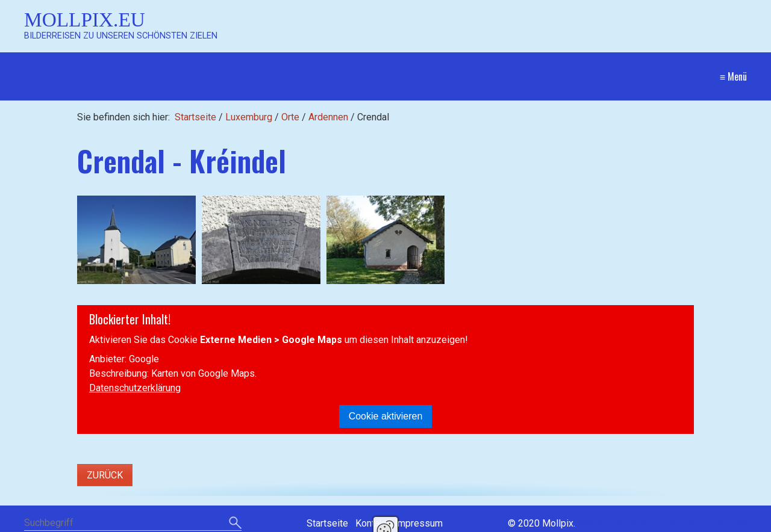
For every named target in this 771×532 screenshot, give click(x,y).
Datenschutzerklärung (135, 388)
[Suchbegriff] (133, 524)
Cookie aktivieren (386, 416)
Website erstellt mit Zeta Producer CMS (662, 523)
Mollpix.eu (85, 20)
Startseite (195, 117)
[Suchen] (235, 524)
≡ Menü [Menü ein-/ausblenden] (733, 76)
